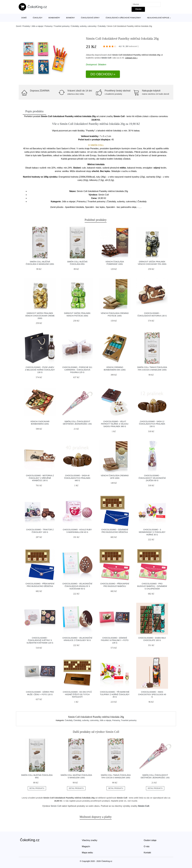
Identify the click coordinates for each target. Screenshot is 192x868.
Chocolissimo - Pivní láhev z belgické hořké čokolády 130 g (40, 370)
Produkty (26, 26)
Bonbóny (70, 18)
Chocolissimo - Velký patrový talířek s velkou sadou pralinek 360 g (115, 424)
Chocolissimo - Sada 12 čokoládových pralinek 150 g (152, 424)
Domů (24, 18)
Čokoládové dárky (90, 18)
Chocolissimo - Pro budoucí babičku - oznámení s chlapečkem (152, 586)
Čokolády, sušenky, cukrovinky (84, 26)
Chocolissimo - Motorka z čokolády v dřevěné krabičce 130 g (40, 478)
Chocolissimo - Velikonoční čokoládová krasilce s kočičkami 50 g (77, 586)
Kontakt (147, 853)
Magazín (86, 846)
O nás (147, 846)
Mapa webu (87, 853)
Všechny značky (90, 840)
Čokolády (38, 18)
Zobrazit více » (131, 58)
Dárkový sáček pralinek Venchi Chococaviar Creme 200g (40, 316)
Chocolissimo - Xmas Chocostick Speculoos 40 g (152, 694)
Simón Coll (106, 58)
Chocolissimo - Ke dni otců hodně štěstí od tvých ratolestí (77, 694)
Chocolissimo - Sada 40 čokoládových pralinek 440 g (77, 478)
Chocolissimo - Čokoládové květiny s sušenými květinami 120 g (40, 640)
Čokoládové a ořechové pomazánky (123, 18)
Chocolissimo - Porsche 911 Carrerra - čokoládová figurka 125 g (77, 370)
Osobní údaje (150, 840)
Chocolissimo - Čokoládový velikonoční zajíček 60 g (152, 478)
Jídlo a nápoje (37, 26)
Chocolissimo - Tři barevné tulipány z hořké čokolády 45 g (115, 694)
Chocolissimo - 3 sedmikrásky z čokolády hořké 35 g (152, 532)
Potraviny (49, 26)
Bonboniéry (54, 18)
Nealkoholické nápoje (158, 18)
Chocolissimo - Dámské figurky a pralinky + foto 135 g (115, 640)
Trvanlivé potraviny (62, 26)
